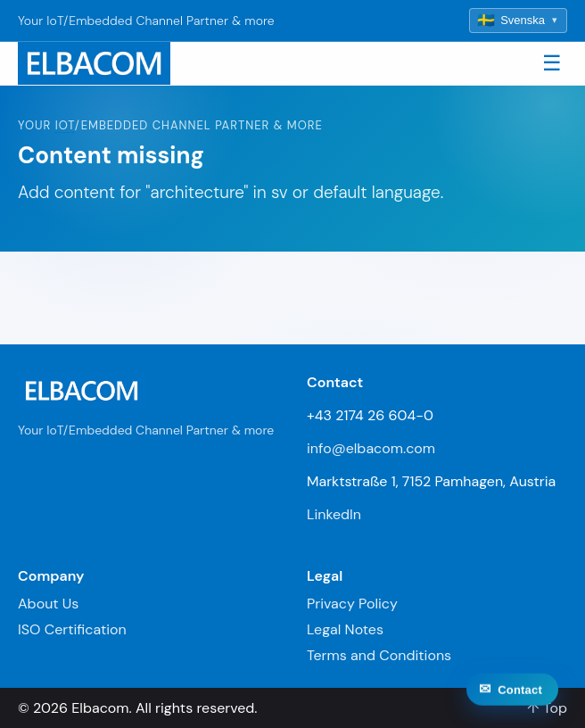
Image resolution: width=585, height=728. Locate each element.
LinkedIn (334, 514)
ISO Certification (72, 629)
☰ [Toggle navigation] (552, 63)
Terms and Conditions (379, 655)
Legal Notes (345, 629)
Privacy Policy (352, 604)
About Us (48, 604)
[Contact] (512, 705)
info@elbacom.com (371, 448)
